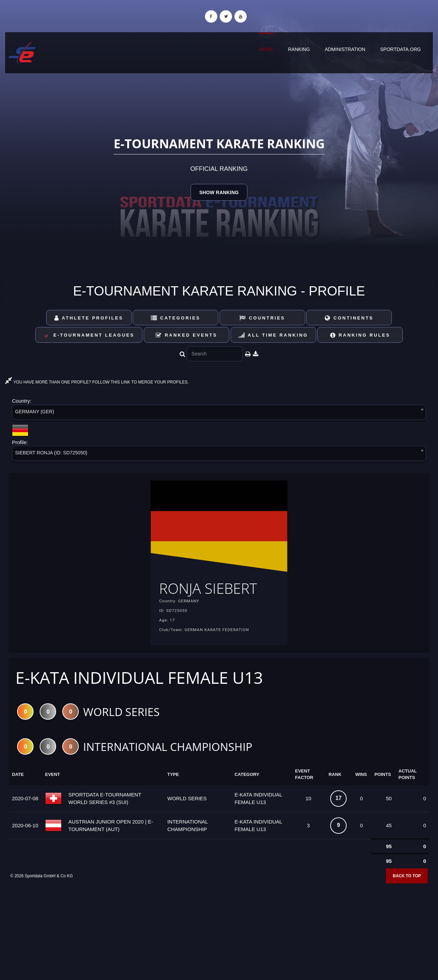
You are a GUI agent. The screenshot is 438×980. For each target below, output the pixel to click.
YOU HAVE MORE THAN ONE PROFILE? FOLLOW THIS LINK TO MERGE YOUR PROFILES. (97, 382)
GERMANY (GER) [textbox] (35, 412)
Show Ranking (219, 192)
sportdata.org (401, 49)
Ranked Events (186, 335)
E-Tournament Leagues (89, 335)
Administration (345, 49)
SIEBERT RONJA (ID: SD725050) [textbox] (51, 453)
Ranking (299, 49)
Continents (349, 318)
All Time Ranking (273, 335)
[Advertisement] (219, 930)
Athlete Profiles (89, 318)
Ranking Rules (360, 335)
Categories (176, 318)
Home (266, 49)
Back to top (407, 878)
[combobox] (219, 413)
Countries (262, 318)
